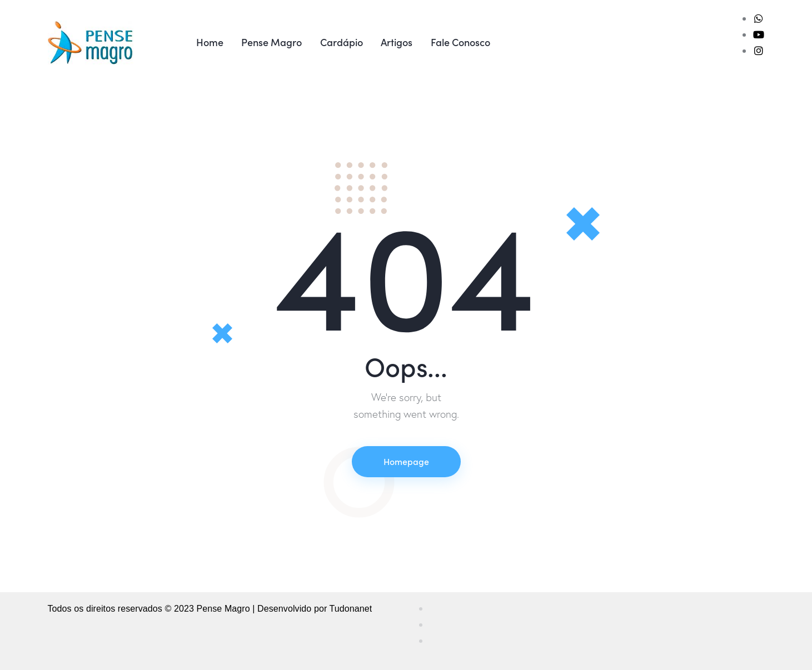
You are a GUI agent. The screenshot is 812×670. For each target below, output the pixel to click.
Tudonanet (351, 609)
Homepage (406, 461)
